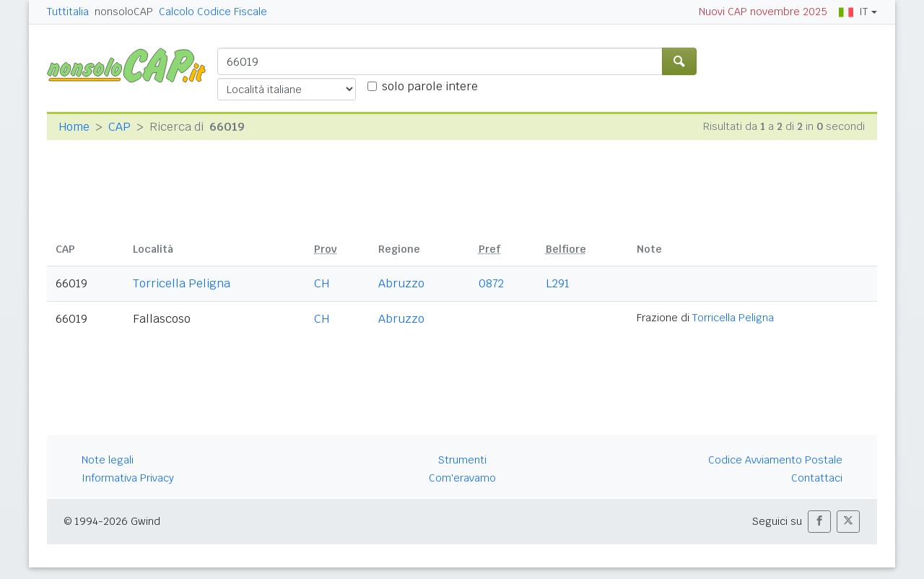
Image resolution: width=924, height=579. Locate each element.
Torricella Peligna (182, 283)
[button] (819, 522)
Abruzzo (401, 283)
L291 (558, 283)
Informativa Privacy (128, 478)
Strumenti (462, 460)
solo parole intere (430, 86)
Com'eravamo (462, 478)
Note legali (108, 460)
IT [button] (853, 12)
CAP (119, 127)
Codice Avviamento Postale (775, 460)
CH (322, 283)
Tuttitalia (68, 12)
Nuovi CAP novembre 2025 (763, 12)
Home (74, 127)
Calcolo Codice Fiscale (213, 12)
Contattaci (817, 478)
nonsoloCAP (124, 12)
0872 (491, 283)
